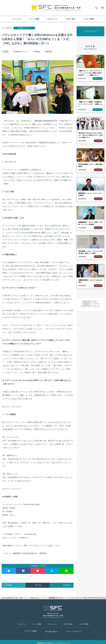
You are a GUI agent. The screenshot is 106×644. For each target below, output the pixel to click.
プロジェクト (52, 19)
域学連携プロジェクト (24, 28)
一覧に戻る (38, 585)
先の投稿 (8, 585)
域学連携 (37, 52)
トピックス (17, 19)
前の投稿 (67, 585)
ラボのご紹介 (70, 19)
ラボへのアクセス (91, 31)
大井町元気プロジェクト (21, 52)
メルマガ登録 (89, 19)
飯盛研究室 (49, 52)
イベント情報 (34, 19)
